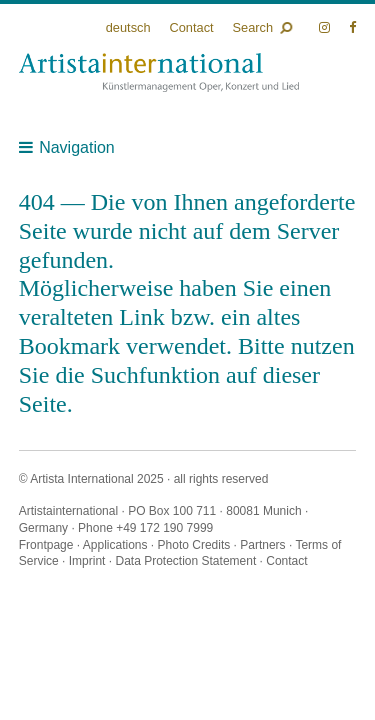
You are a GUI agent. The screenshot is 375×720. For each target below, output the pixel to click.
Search (253, 27)
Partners (262, 545)
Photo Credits (194, 545)
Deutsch (128, 27)
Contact (191, 27)
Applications (115, 545)
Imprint (87, 561)
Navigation (77, 147)
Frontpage (46, 545)
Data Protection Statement (185, 561)
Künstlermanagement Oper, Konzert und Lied (159, 72)
